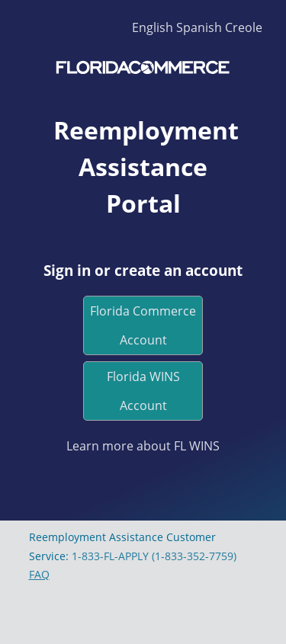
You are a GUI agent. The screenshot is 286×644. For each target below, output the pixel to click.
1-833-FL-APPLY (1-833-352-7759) (154, 556)
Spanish (199, 27)
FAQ (39, 574)
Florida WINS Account (143, 391)
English (153, 27)
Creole (244, 27)
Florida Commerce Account (143, 325)
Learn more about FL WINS (143, 446)
